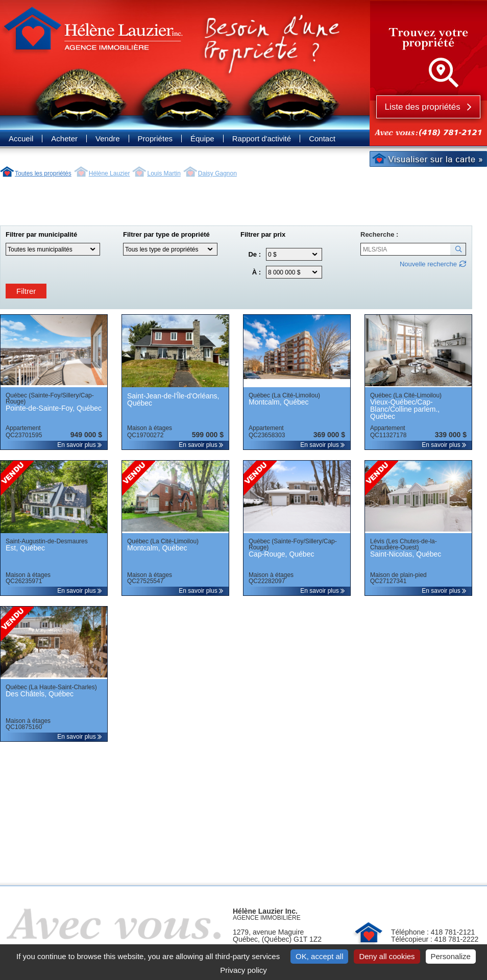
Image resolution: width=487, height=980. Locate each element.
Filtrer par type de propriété (166, 235)
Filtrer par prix (263, 235)
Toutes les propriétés (43, 173)
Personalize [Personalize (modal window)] (451, 956)
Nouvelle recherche (428, 264)
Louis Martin (164, 173)
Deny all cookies (387, 956)
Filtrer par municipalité (41, 235)
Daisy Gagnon (217, 173)
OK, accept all (319, 956)
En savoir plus (80, 445)
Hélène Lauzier (109, 173)
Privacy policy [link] (243, 970)
